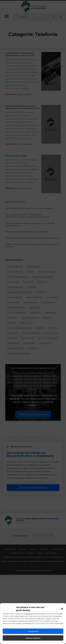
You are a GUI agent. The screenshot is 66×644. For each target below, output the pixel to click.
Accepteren (33, 641)
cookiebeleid (40, 633)
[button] (62, 618)
